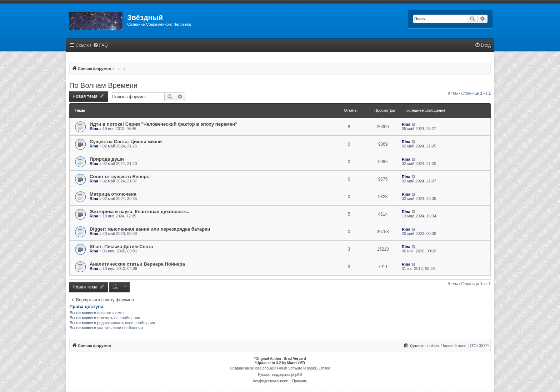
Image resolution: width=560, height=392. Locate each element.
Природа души (107, 159)
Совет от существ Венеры (120, 177)
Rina (94, 129)
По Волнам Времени (103, 85)
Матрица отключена (113, 194)
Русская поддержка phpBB (280, 375)
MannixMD (296, 363)
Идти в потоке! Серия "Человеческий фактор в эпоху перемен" (164, 124)
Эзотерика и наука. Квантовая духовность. (139, 212)
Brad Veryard (295, 359)
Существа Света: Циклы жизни (126, 142)
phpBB (268, 368)
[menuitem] (100, 46)
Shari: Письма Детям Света (121, 247)
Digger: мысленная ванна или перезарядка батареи (150, 229)
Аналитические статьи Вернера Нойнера (137, 264)
